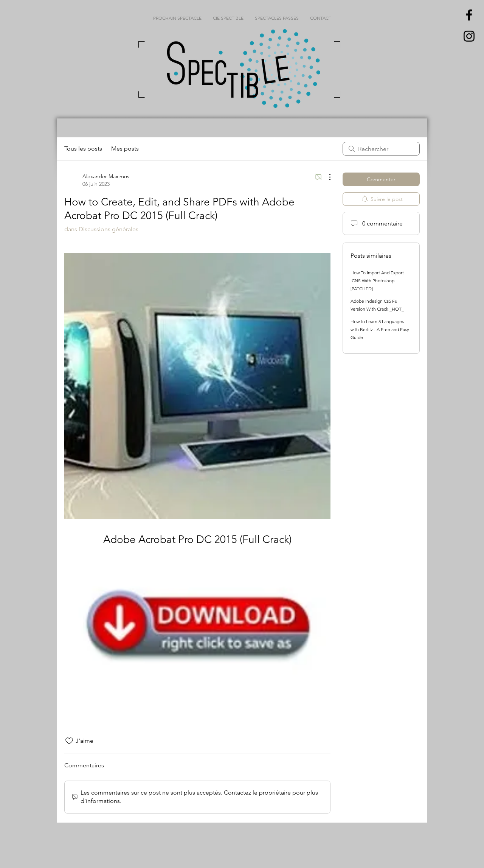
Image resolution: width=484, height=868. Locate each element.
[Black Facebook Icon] (469, 15)
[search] (381, 149)
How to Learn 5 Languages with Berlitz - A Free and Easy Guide (380, 329)
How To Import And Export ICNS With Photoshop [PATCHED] (377, 281)
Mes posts (125, 149)
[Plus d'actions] (326, 177)
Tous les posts (83, 149)
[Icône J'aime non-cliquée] (69, 741)
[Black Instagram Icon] (469, 36)
